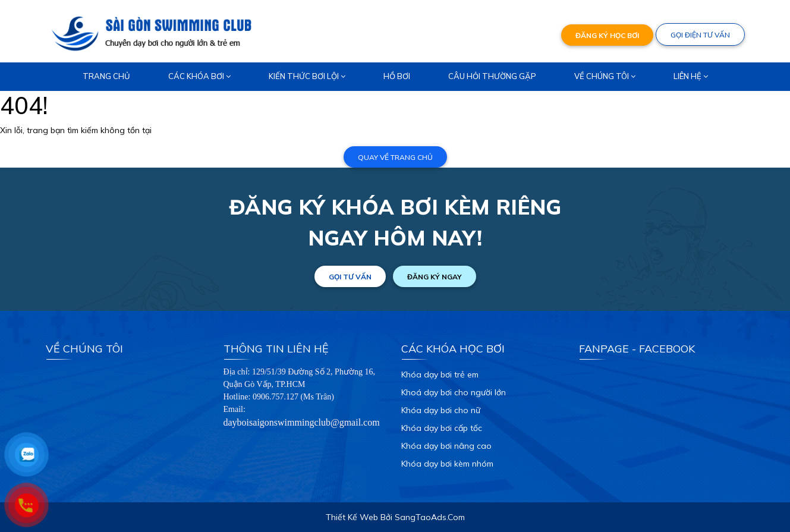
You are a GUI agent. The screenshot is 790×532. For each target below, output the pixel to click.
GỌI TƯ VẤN (350, 277)
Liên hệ (691, 76)
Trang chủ (106, 76)
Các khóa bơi (199, 76)
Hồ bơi (397, 76)
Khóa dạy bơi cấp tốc (442, 428)
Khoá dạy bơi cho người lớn (454, 392)
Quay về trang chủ (395, 157)
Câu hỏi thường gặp (492, 76)
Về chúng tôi (605, 76)
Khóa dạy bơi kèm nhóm (447, 464)
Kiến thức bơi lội (307, 76)
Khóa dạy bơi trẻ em (440, 374)
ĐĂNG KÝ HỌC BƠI (607, 35)
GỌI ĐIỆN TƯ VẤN (700, 35)
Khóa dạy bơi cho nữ (441, 410)
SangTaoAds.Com (430, 517)
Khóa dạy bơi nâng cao (446, 446)
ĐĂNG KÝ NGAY (435, 277)
